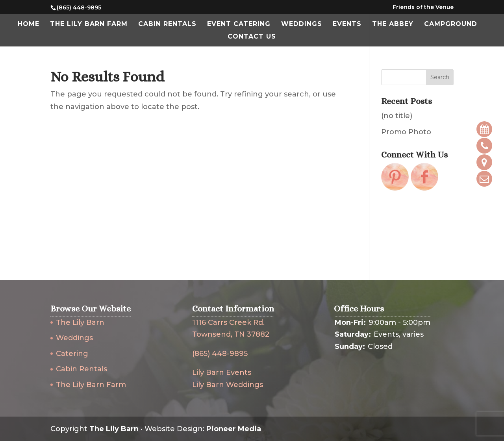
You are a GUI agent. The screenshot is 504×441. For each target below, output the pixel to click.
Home (29, 24)
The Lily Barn (80, 322)
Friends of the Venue (423, 7)
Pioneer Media (234, 429)
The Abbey (393, 24)
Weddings (302, 24)
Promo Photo (406, 132)
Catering (72, 354)
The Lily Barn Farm (89, 24)
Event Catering (239, 24)
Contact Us (252, 37)
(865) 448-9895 (220, 354)
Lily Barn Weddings (228, 385)
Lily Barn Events (222, 372)
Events (347, 24)
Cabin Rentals (167, 24)
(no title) (397, 116)
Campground (451, 24)
